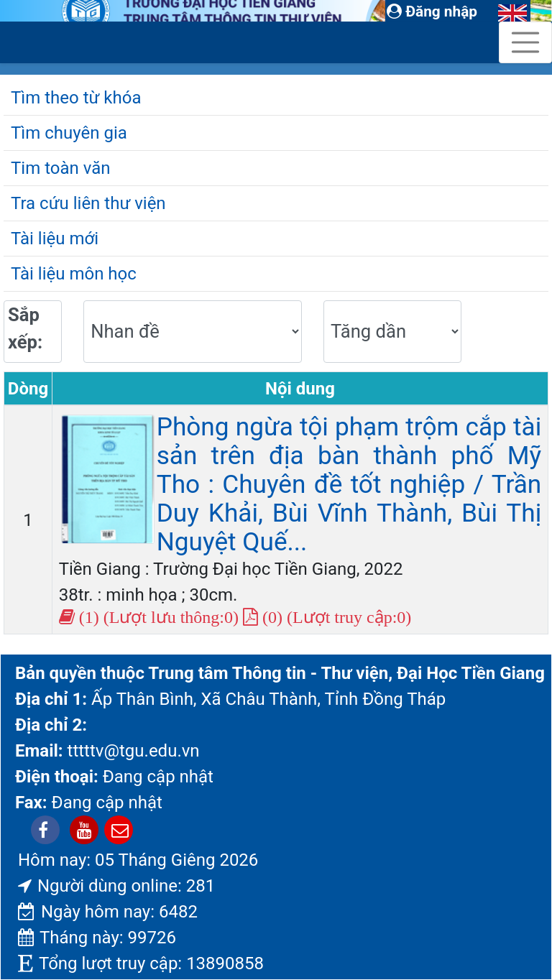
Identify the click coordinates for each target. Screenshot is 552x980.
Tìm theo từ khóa (76, 98)
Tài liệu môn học (74, 274)
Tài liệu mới (55, 239)
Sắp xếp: (25, 328)
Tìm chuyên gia (69, 133)
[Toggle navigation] (525, 42)
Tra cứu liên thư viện (88, 203)
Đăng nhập (432, 11)
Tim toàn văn (60, 168)
